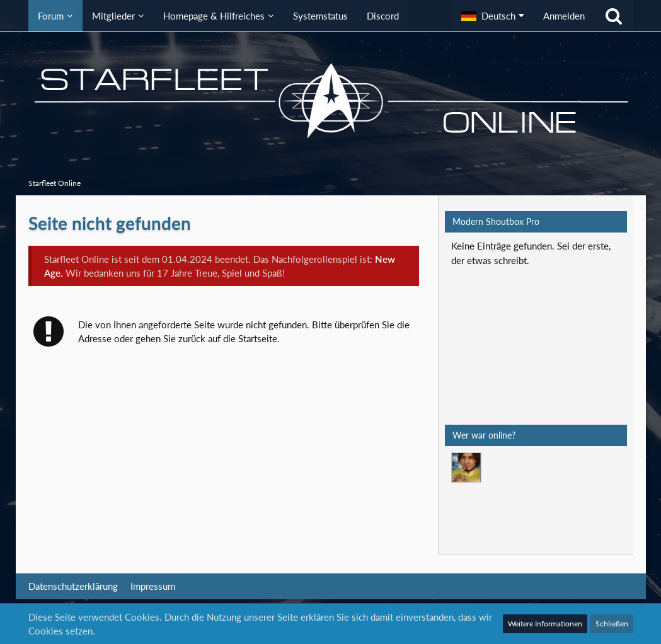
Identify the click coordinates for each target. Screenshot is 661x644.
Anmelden (564, 16)
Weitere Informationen (545, 624)
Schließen (612, 624)
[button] (493, 16)
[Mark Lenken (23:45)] (466, 468)
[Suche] (614, 16)
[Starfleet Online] (331, 101)
